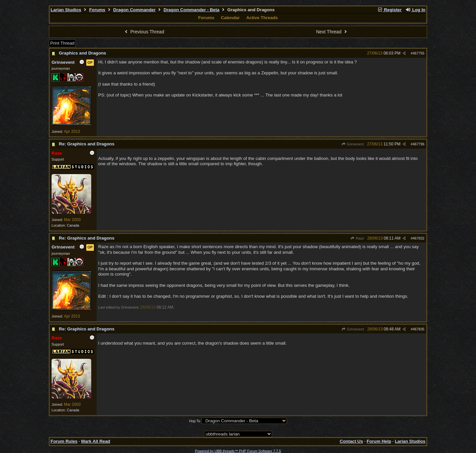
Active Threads (262, 18)
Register (389, 10)
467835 (418, 329)
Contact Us (351, 441)
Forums (97, 10)
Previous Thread (144, 32)
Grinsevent (353, 144)
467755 (418, 53)
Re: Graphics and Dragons (87, 144)
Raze (357, 238)
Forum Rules (64, 441)
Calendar (230, 18)
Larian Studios (66, 10)
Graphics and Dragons (82, 53)
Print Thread (62, 43)
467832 (418, 238)
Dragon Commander (135, 10)
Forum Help (379, 441)
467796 (418, 144)
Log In (416, 10)
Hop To (195, 421)
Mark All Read (96, 441)
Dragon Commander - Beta (192, 10)
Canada (73, 225)
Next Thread (332, 32)
